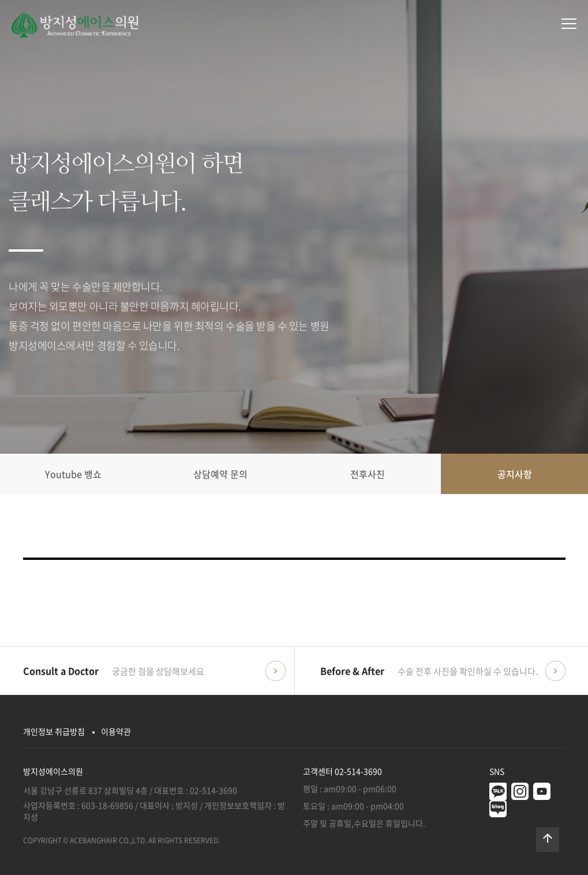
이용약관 (116, 731)
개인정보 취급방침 (54, 731)
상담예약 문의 (220, 474)
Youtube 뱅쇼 (73, 474)
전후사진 (368, 474)
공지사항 (515, 474)
